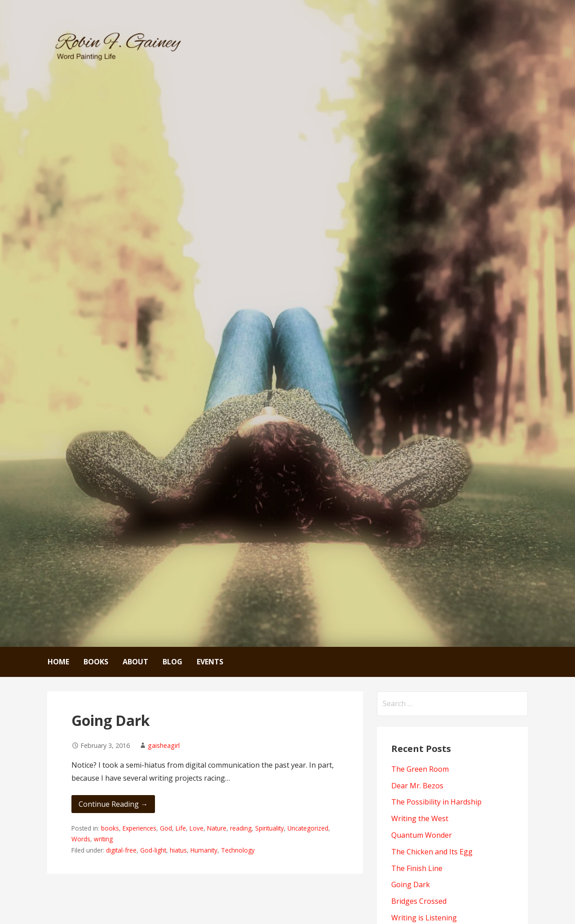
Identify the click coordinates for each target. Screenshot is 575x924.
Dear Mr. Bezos (417, 786)
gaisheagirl (164, 745)
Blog (172, 662)
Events (210, 662)
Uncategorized (308, 828)
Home (58, 662)
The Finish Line (417, 868)
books (110, 828)
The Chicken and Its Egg (432, 852)
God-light (153, 850)
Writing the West (420, 818)
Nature (217, 828)
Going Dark (111, 720)
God (166, 828)
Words (81, 839)
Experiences (139, 828)
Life (181, 828)
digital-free (121, 850)
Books (96, 662)
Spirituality (270, 828)
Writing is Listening (424, 918)
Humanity (204, 850)
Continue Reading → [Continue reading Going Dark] (113, 804)
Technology (238, 850)
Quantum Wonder (422, 835)
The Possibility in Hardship (436, 802)
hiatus (178, 850)
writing (103, 839)
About (135, 662)
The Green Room (420, 769)
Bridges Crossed (419, 901)
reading (241, 828)
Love (197, 828)
